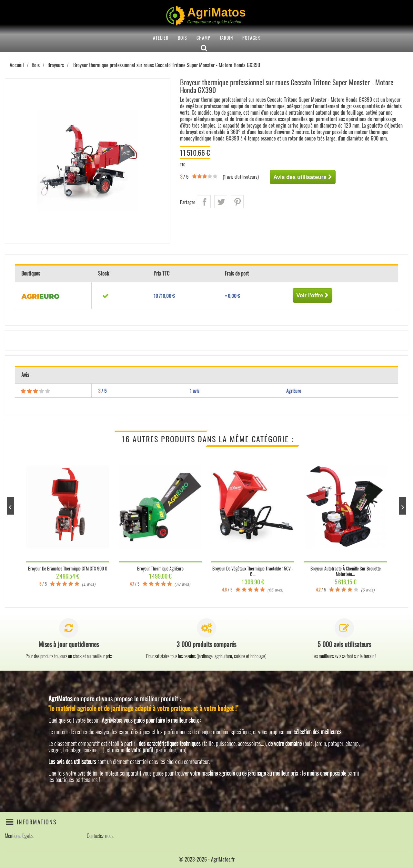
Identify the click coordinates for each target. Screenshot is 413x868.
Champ (203, 38)
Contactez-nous (100, 836)
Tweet (221, 202)
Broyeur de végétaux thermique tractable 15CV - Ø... (253, 571)
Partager (204, 202)
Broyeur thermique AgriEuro (160, 568)
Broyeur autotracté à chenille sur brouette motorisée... (346, 571)
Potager (251, 38)
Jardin (226, 38)
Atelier (161, 38)
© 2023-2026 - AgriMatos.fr (207, 860)
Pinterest (237, 202)
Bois (182, 38)
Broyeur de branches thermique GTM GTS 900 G (68, 568)
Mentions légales (19, 836)
